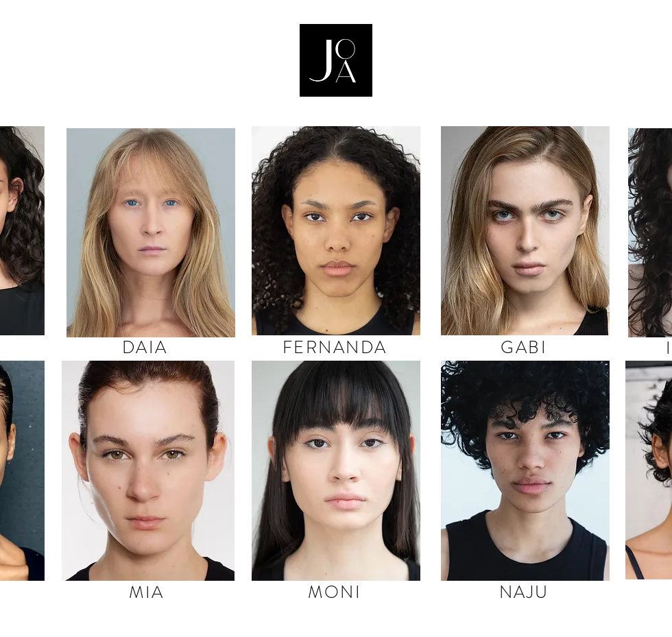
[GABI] (525, 348)
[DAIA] (146, 348)
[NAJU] (525, 592)
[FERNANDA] (336, 348)
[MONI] (336, 592)
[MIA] (148, 592)
